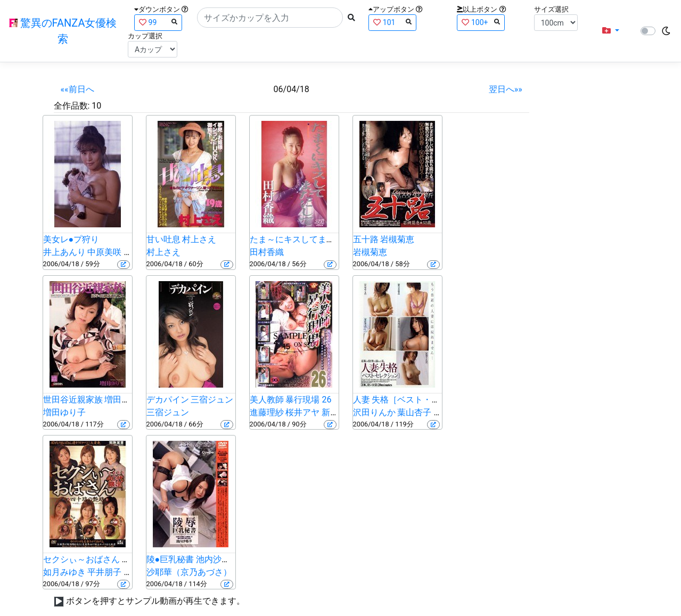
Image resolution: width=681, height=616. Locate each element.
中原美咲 (104, 252)
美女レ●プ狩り (71, 239)
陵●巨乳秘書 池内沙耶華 (193, 559)
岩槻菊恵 (370, 252)
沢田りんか (374, 412)
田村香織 (267, 252)
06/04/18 (292, 89)
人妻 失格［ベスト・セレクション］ (422, 400)
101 (392, 22)
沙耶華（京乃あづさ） (189, 572)
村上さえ (163, 252)
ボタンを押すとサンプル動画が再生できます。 (155, 601)
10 (96, 106)
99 (158, 22)
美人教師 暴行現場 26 (291, 400)
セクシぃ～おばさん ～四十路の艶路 (112, 559)
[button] (611, 31)
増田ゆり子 (64, 412)
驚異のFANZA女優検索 (63, 31)
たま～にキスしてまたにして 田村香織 (323, 239)
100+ (481, 22)
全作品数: (72, 106)
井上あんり (64, 252)
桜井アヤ (302, 412)
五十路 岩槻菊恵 (384, 239)
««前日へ (77, 89)
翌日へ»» (506, 89)
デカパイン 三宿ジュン (190, 400)
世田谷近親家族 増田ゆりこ (95, 400)
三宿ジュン (168, 412)
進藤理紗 (267, 412)
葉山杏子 (414, 412)
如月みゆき (64, 572)
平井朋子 (104, 572)
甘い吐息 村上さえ (182, 239)
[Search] (270, 18)
